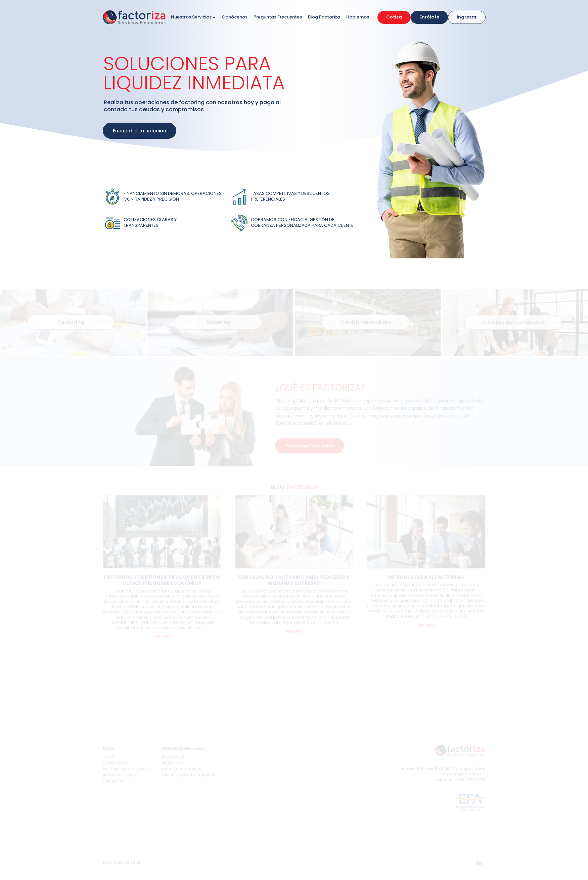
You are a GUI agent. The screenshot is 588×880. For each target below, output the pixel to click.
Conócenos (235, 17)
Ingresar (467, 17)
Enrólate (429, 17)
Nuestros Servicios (193, 17)
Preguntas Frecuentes (278, 17)
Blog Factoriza (324, 17)
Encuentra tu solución (140, 131)
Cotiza (394, 17)
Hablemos (358, 17)
